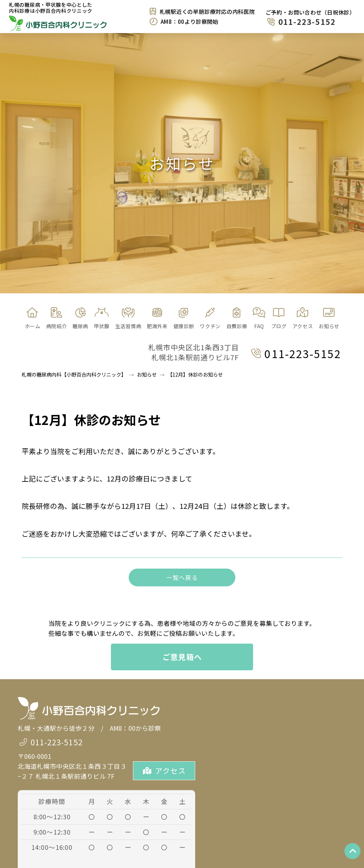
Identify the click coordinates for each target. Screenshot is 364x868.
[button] (80, 319)
